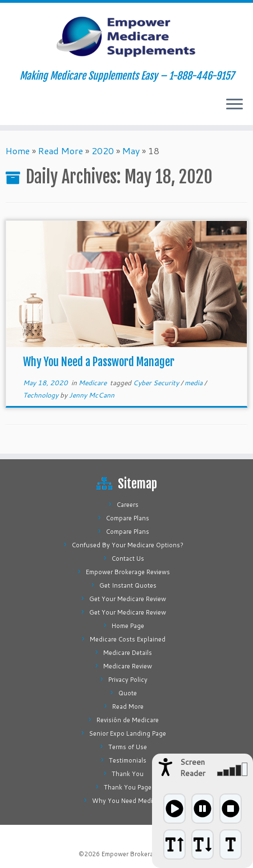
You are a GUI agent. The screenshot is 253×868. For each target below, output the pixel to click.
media (194, 383)
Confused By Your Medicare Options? (128, 545)
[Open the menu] (234, 105)
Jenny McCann (92, 395)
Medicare (93, 383)
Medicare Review (128, 666)
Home (18, 151)
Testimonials (128, 760)
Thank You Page (128, 787)
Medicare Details (128, 653)
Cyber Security (157, 383)
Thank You (128, 774)
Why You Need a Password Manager (99, 362)
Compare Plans (128, 518)
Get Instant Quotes (128, 585)
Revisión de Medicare (128, 720)
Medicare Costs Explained (128, 639)
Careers (128, 505)
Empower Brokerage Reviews (128, 572)
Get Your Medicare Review (128, 599)
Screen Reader (193, 768)
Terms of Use (128, 747)
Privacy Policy (128, 680)
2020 (103, 151)
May (131, 151)
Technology (42, 395)
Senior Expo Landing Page (128, 733)
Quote (128, 693)
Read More (61, 151)
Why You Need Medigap (128, 801)
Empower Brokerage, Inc (137, 854)
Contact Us (128, 558)
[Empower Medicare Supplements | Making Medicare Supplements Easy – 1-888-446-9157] (127, 36)
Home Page (128, 626)
